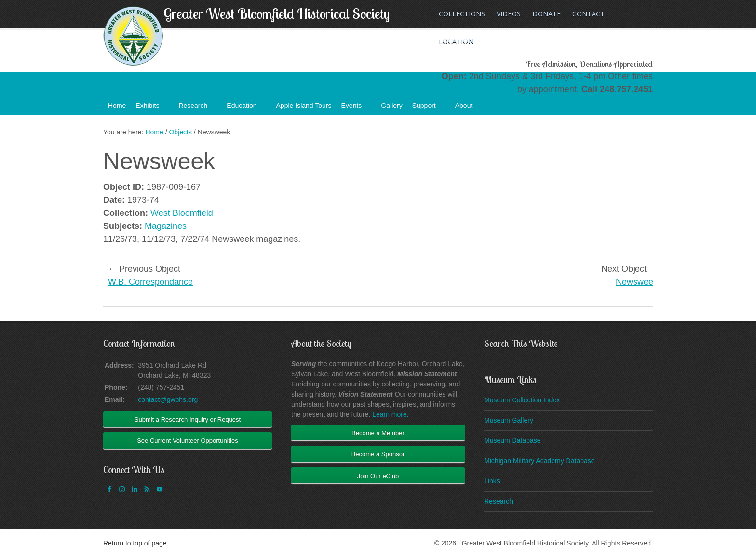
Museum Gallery (509, 420)
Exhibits (152, 108)
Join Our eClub (378, 476)
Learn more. (390, 414)
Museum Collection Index (522, 400)
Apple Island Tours (304, 106)
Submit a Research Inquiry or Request (188, 419)
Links (492, 481)
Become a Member (378, 433)
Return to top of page (135, 543)
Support (429, 108)
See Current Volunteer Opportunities (188, 441)
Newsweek (637, 282)
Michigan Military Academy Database (540, 461)
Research (198, 108)
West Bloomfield (182, 213)
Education (246, 108)
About (469, 108)
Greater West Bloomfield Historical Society (277, 13)
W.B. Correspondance (150, 282)
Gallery (391, 106)
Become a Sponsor (378, 454)
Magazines (166, 226)
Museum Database (513, 440)
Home (117, 106)
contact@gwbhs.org (168, 399)
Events (357, 108)
